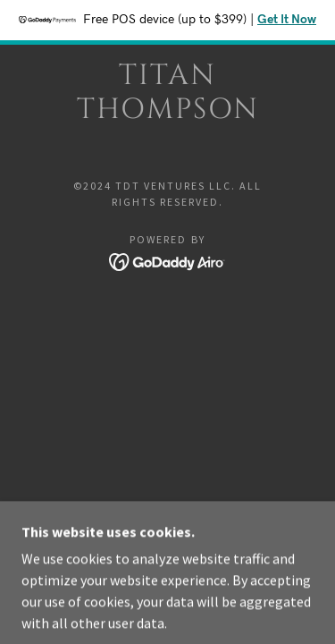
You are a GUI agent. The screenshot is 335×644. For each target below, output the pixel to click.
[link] (168, 93)
